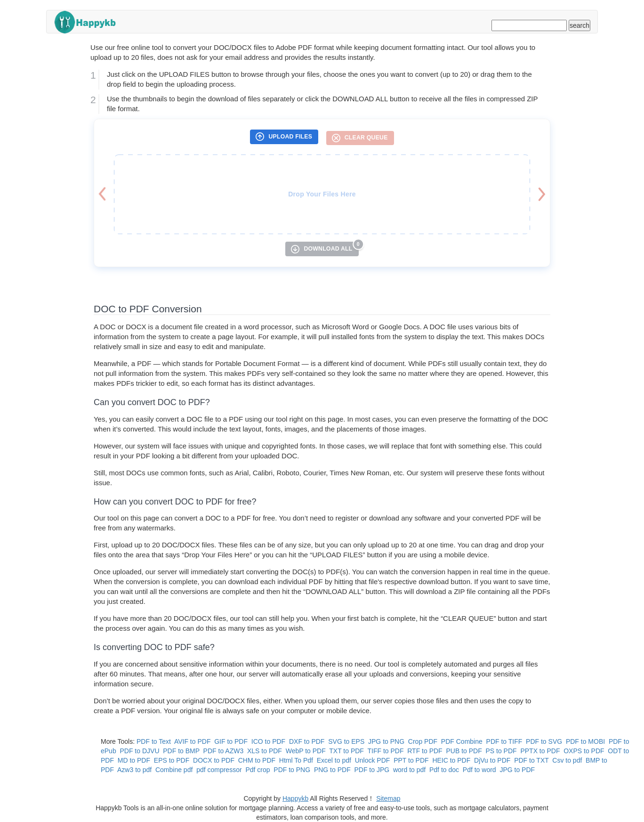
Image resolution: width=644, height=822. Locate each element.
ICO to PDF (268, 741)
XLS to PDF (265, 751)
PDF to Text (154, 741)
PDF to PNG (292, 770)
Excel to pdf (334, 760)
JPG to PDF (517, 770)
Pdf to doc (444, 770)
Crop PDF (423, 741)
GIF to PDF (231, 741)
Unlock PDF (373, 760)
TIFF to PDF (385, 751)
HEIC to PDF (451, 760)
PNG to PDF (332, 770)
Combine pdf (174, 770)
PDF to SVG (544, 741)
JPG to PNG (386, 741)
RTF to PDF (425, 751)
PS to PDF (501, 751)
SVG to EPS (346, 741)
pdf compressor (219, 770)
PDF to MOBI (585, 741)
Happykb (295, 798)
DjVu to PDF (492, 760)
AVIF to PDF (193, 741)
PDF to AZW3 (224, 751)
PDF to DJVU (139, 751)
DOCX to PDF (214, 760)
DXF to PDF (307, 741)
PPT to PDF (411, 760)
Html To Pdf (296, 760)
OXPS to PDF (584, 751)
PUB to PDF (464, 751)
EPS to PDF (172, 760)
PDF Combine (462, 741)
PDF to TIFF (504, 741)
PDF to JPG (372, 770)
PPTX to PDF (540, 751)
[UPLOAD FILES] (284, 137)
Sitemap (388, 798)
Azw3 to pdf (134, 770)
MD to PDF (134, 760)
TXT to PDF (346, 751)
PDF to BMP (181, 751)
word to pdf (409, 770)
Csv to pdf (567, 760)
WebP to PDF (306, 751)
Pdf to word (479, 770)
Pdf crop (258, 770)
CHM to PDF (257, 760)
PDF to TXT (531, 760)
